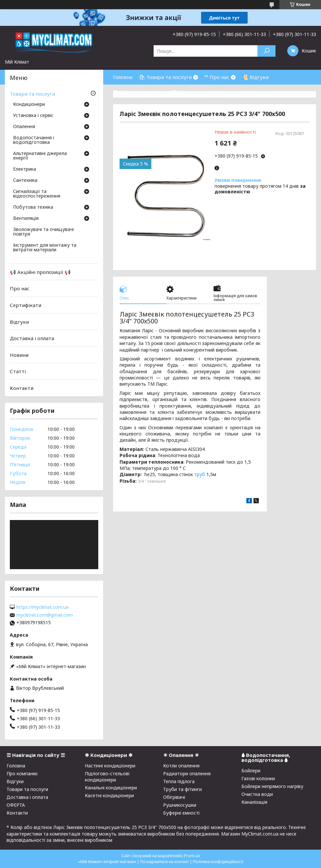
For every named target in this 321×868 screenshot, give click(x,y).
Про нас (20, 288)
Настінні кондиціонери (110, 766)
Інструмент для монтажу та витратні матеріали (45, 248)
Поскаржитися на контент (164, 862)
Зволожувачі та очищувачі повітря (43, 232)
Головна (123, 77)
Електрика (25, 169)
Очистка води (257, 794)
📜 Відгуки (255, 77)
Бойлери (251, 771)
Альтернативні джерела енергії (40, 156)
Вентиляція (26, 219)
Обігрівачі (174, 797)
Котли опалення (181, 766)
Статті (18, 371)
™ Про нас (217, 77)
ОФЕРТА (16, 805)
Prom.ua (192, 856)
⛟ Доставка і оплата (139, 92)
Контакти (22, 388)
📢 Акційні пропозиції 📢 (40, 272)
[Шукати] (266, 51)
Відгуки (19, 321)
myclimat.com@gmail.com (45, 615)
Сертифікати (26, 305)
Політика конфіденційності (218, 862)
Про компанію (22, 773)
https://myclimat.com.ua (42, 607)
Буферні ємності (181, 813)
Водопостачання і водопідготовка (34, 140)
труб (200, 474)
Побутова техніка (33, 207)
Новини (19, 355)
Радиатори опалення (187, 773)
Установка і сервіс (33, 116)
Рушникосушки (180, 805)
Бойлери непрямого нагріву (272, 786)
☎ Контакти (187, 92)
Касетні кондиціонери (109, 795)
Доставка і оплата (32, 338)
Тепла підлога (179, 781)
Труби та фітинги (182, 789)
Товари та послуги (32, 94)
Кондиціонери (29, 105)
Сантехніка (25, 181)
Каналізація (254, 802)
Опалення (24, 127)
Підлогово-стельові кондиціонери (107, 777)
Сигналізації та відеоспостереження (37, 194)
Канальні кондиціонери (111, 788)
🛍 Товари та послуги (165, 77)
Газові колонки (258, 778)
